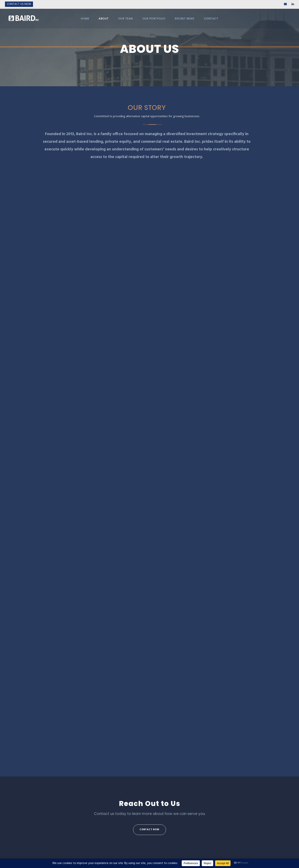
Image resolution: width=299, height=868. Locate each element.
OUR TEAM (126, 19)
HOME (85, 19)
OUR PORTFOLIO (154, 19)
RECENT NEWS (185, 19)
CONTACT (211, 19)
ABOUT (104, 19)
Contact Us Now (19, 4)
